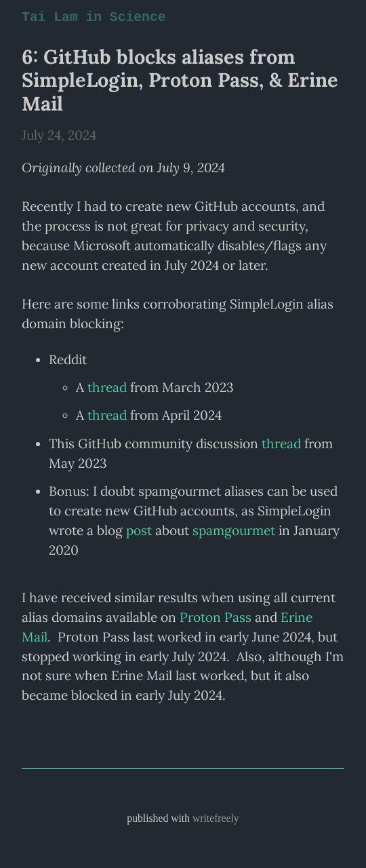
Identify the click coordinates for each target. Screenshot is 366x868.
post (139, 530)
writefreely (216, 818)
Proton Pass (216, 617)
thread (107, 387)
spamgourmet (234, 530)
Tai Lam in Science (91, 18)
